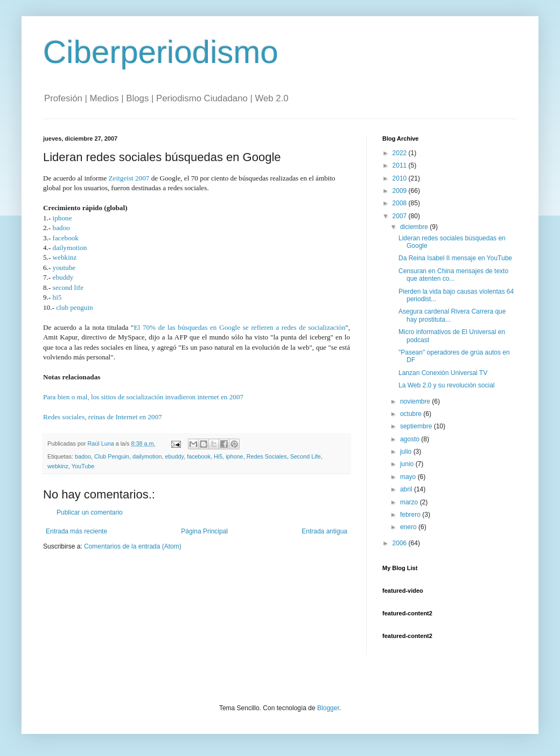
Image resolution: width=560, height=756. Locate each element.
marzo (410, 502)
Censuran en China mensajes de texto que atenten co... (453, 275)
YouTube (83, 466)
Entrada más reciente (76, 531)
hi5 (57, 297)
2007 (401, 216)
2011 (401, 165)
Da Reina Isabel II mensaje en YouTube (455, 258)
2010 (401, 178)
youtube (64, 268)
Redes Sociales (267, 456)
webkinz (65, 257)
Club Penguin (112, 456)
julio (407, 452)
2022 (401, 153)
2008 (401, 203)
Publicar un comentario (90, 512)
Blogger (328, 708)
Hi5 (218, 456)
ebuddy (63, 277)
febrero (411, 515)
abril (407, 489)
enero (409, 527)
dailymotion (70, 248)
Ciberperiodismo (161, 52)
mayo (409, 477)
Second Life (306, 456)
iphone (62, 218)
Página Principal (204, 531)
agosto (411, 439)
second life (68, 287)
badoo (61, 228)
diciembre (415, 227)
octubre (412, 414)
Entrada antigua (324, 531)
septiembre (417, 426)
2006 (401, 543)
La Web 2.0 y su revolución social (447, 385)
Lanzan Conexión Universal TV (443, 373)
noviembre (416, 401)
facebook (66, 238)
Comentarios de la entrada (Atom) (133, 546)
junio (408, 464)
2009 (401, 191)
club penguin (75, 307)
